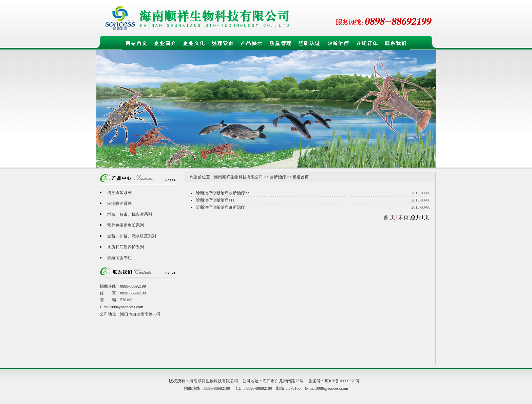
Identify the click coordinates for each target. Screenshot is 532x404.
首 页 (389, 217)
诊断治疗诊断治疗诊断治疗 (221, 207)
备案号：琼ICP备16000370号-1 (336, 381)
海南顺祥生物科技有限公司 (239, 177)
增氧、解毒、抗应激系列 (130, 214)
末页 (403, 217)
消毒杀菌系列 (119, 193)
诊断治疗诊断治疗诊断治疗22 (223, 193)
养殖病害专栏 (119, 258)
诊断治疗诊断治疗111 (215, 200)
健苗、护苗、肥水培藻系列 (132, 236)
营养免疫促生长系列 (126, 225)
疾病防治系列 (119, 204)
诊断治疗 (278, 177)
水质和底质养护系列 (126, 247)
